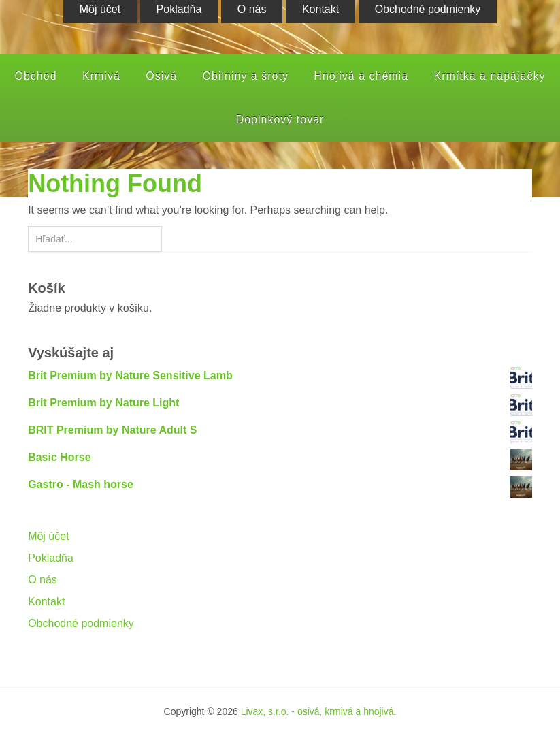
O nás (43, 580)
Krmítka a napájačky (490, 76)
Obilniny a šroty (246, 76)
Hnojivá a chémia (361, 76)
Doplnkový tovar (280, 119)
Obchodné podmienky (81, 623)
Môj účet (48, 536)
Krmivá (101, 76)
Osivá (161, 76)
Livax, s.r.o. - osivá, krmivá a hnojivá (317, 711)
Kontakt (46, 602)
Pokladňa (51, 558)
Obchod (36, 76)
